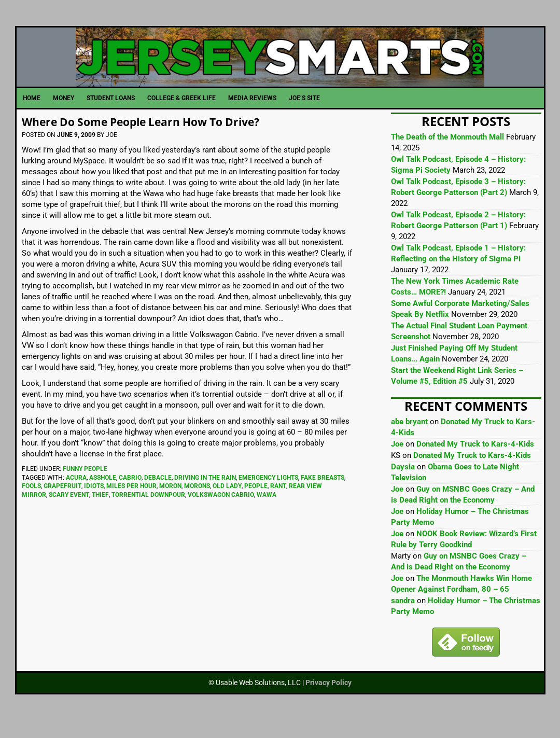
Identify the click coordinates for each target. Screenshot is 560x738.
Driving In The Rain (205, 495)
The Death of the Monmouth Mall (447, 155)
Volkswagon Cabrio (221, 512)
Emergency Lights (268, 495)
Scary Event (69, 512)
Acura (76, 495)
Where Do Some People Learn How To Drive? (158, 139)
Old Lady (227, 504)
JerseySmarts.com (280, 66)
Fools (31, 504)
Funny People (85, 486)
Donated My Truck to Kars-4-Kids (475, 462)
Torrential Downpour (148, 512)
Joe (397, 462)
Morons (197, 504)
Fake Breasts (323, 495)
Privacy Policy (328, 700)
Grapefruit (62, 504)
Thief (100, 512)
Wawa (267, 512)
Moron (170, 504)
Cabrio (130, 495)
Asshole (103, 495)
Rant (278, 504)
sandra (403, 618)
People (256, 504)
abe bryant (409, 439)
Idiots (94, 504)
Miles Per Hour (131, 504)
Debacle (158, 495)
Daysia (403, 484)
